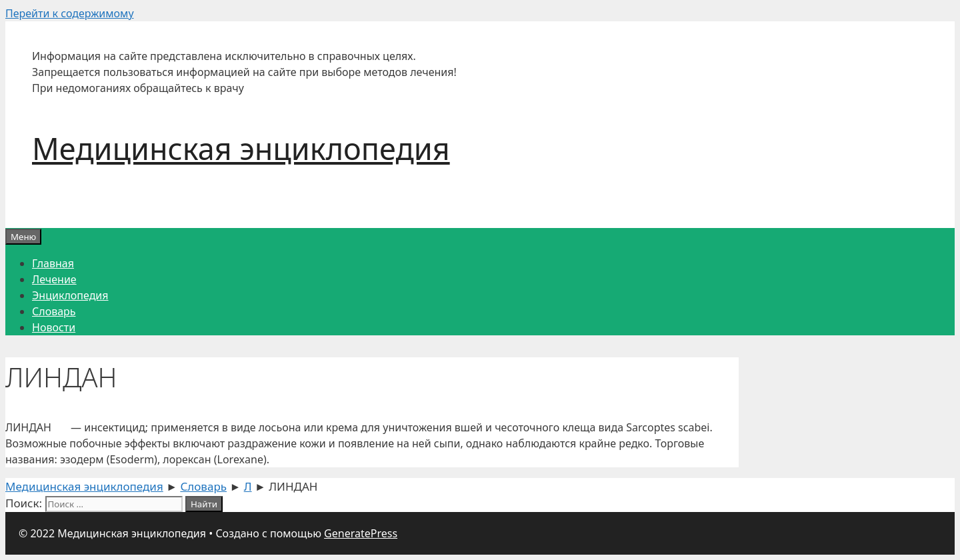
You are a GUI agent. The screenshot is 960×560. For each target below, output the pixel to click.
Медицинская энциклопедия (241, 148)
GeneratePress (361, 533)
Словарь (54, 311)
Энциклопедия (70, 295)
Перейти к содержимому (70, 13)
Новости (54, 327)
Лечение (54, 279)
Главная (53, 263)
